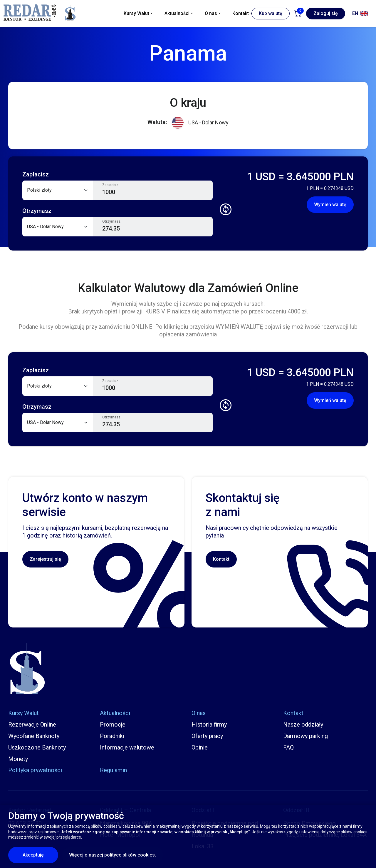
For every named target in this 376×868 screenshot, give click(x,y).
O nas (199, 713)
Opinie (200, 747)
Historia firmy (209, 725)
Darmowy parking (305, 736)
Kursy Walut (23, 713)
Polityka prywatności (35, 770)
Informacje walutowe (127, 747)
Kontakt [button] (241, 13)
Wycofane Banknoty (34, 736)
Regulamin (113, 770)
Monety (18, 759)
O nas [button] (211, 13)
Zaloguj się (326, 13)
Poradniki (112, 736)
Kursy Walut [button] (136, 13)
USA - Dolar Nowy (200, 123)
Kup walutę (271, 13)
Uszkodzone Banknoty (37, 747)
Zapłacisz (110, 185)
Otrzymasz (111, 221)
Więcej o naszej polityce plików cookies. (113, 855)
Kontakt (221, 559)
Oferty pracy (207, 736)
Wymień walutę (330, 205)
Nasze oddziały (303, 725)
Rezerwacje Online (32, 725)
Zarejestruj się (45, 559)
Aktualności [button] (177, 13)
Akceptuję (40, 855)
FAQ (288, 747)
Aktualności (115, 713)
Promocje (113, 725)
